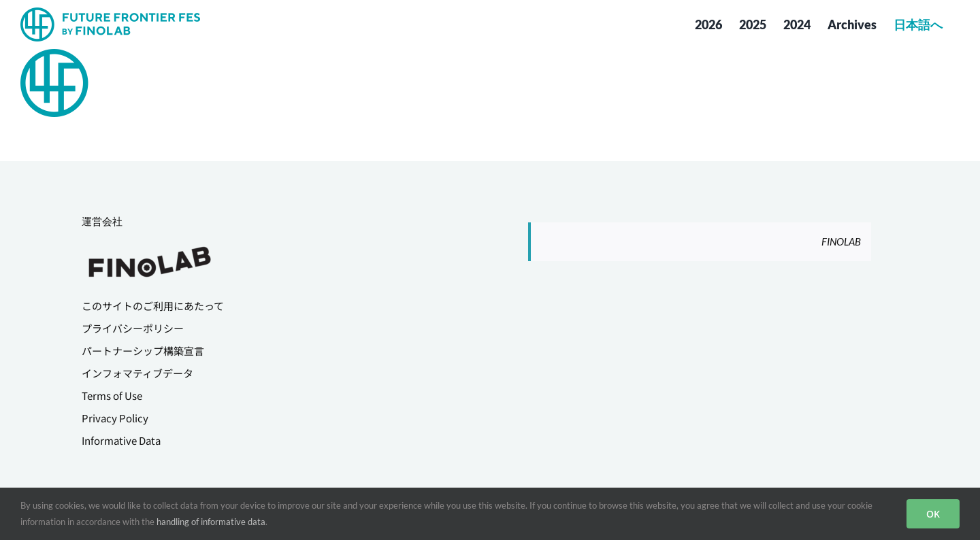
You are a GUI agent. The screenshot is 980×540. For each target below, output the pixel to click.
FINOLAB (841, 241)
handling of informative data (211, 522)
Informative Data (121, 440)
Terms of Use (112, 395)
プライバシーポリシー (133, 328)
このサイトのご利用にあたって (153, 306)
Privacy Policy (115, 418)
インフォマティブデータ (137, 373)
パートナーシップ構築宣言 (143, 351)
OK (933, 514)
